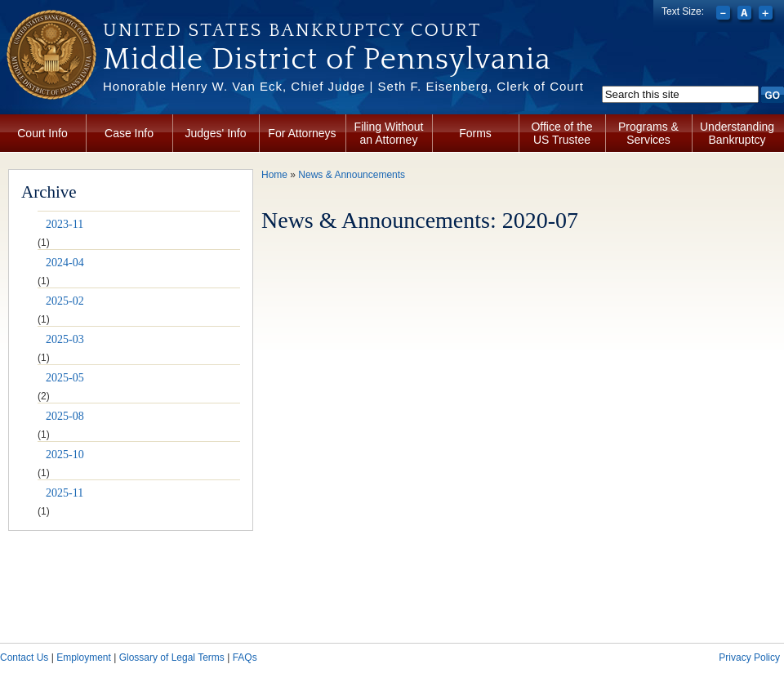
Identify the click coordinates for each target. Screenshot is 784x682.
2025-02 (65, 301)
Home (274, 175)
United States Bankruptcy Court (292, 30)
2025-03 (65, 339)
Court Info (42, 133)
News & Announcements (352, 175)
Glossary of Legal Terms (172, 657)
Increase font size (767, 15)
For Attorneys (302, 133)
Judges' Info (215, 133)
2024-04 (65, 263)
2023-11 (65, 224)
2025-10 (65, 455)
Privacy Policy (749, 657)
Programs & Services (648, 133)
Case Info (129, 133)
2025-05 (65, 378)
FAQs (245, 657)
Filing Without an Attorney (389, 133)
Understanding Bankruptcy (737, 133)
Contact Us (24, 657)
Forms (475, 133)
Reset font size (746, 15)
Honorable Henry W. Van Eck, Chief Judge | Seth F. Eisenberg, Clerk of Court (343, 86)
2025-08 (65, 416)
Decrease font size (725, 15)
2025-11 (65, 493)
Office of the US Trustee (561, 133)
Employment (84, 657)
